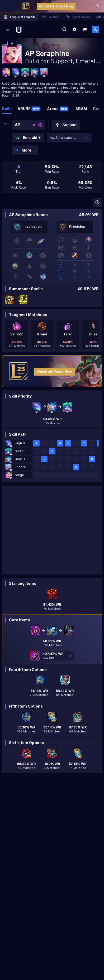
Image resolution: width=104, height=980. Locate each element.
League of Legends (19, 17)
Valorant (50, 17)
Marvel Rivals (78, 17)
